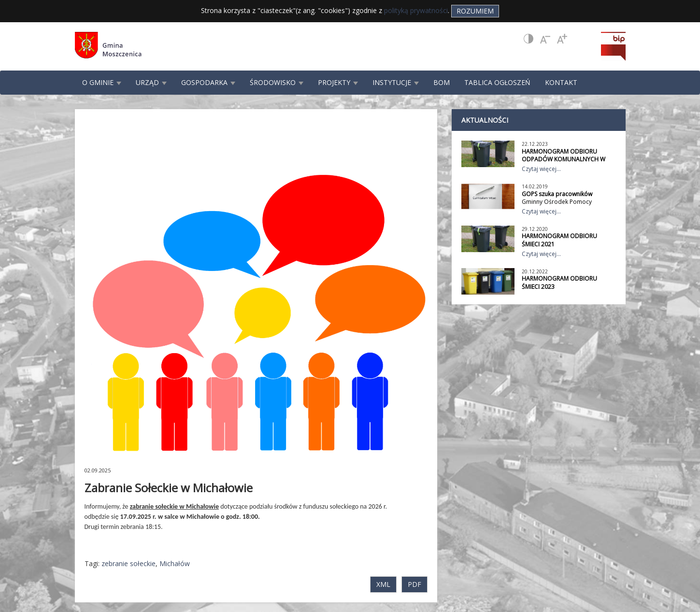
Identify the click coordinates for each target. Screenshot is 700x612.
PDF (414, 584)
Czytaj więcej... (541, 169)
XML (383, 584)
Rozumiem (475, 11)
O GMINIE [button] (102, 82)
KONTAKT (561, 82)
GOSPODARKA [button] (208, 82)
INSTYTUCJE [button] (396, 82)
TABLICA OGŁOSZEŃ (497, 82)
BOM (442, 82)
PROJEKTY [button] (338, 82)
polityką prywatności (416, 10)
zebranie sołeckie (129, 563)
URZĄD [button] (151, 82)
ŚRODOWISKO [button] (277, 82)
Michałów (175, 563)
